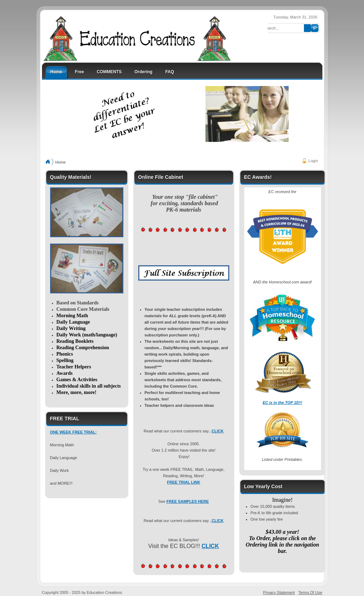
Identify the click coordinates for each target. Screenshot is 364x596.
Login (313, 161)
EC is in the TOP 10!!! (282, 403)
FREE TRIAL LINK (184, 482)
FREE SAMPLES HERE (188, 501)
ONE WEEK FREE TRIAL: (73, 432)
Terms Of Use (310, 592)
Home (61, 162)
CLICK (218, 431)
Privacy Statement (279, 592)
